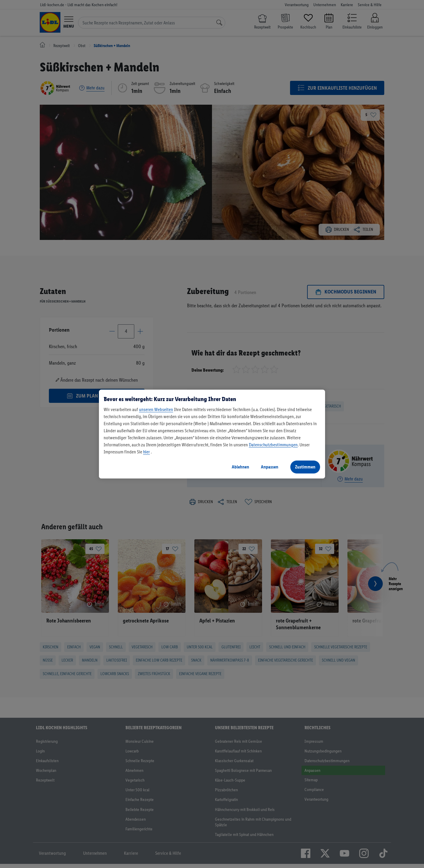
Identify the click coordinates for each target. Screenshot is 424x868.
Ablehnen (240, 467)
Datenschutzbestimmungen (273, 445)
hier (146, 452)
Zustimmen (305, 467)
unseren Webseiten (156, 409)
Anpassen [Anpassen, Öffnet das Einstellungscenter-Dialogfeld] (270, 467)
